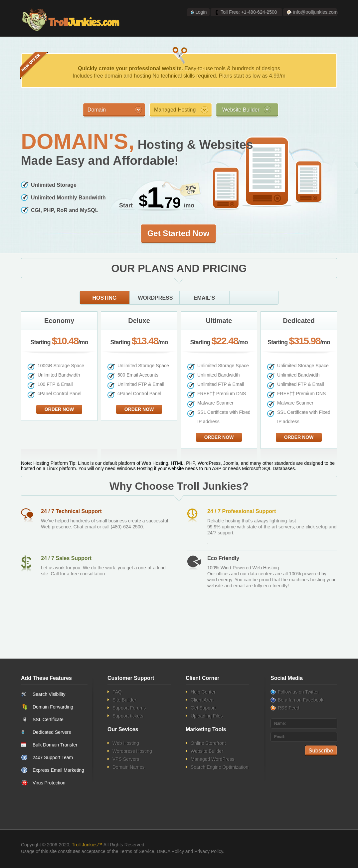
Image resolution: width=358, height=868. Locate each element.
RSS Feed (289, 708)
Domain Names (128, 767)
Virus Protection (49, 783)
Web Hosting (126, 743)
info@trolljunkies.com (315, 12)
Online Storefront (208, 743)
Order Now (59, 409)
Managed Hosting (175, 110)
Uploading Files (207, 716)
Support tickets (128, 716)
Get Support (203, 708)
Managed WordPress (212, 759)
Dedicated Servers (52, 732)
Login (201, 12)
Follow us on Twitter (298, 692)
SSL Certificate (48, 720)
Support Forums (129, 708)
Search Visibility (49, 694)
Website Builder (241, 110)
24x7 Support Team (53, 757)
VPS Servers (126, 759)
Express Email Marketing (58, 770)
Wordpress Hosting (132, 751)
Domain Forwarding (53, 707)
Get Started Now (179, 233)
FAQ (117, 692)
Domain (97, 110)
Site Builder (124, 700)
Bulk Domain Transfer (55, 745)
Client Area (202, 700)
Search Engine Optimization (220, 767)
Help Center (203, 692)
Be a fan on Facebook (301, 700)
